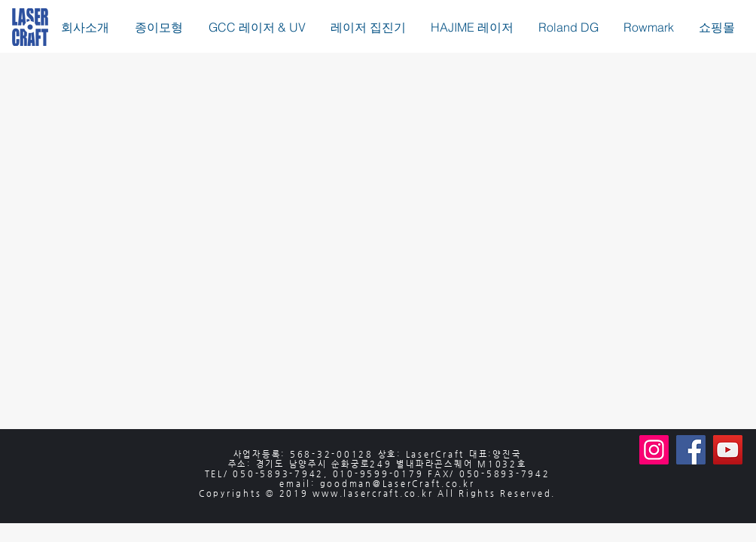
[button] (159, 27)
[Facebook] (691, 450)
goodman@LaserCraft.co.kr (398, 484)
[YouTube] (728, 450)
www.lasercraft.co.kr (373, 493)
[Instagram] (654, 450)
